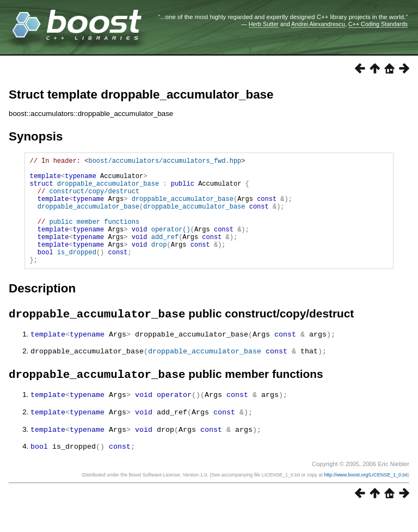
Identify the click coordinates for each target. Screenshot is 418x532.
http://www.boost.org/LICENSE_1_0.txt (366, 498)
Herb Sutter (264, 24)
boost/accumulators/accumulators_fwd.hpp (165, 162)
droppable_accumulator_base (108, 190)
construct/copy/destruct (94, 199)
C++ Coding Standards (378, 24)
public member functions (94, 236)
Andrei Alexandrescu (318, 24)
